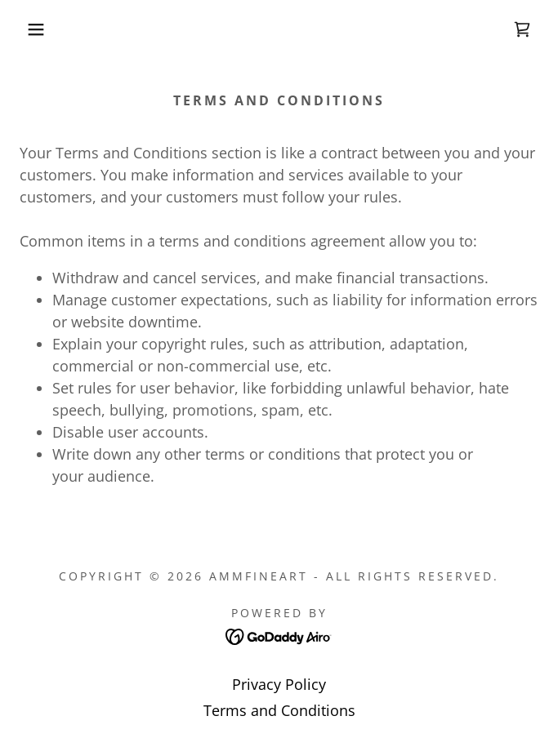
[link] (522, 29)
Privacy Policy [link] (279, 684)
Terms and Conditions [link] (279, 710)
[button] (37, 29)
